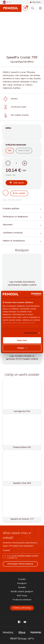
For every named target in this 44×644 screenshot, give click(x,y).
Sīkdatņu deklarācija (22, 608)
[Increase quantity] (25, 163)
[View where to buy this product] (19, 193)
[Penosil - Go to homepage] (11, 8)
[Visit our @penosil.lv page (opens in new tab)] (19, 622)
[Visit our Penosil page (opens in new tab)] (25, 622)
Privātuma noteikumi (22, 600)
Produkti (22, 579)
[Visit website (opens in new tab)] (8, 632)
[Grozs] (25, 8)
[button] (7, 2)
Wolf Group (22, 596)
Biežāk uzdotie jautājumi (22, 592)
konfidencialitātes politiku (28, 556)
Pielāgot (22, 348)
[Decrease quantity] (8, 163)
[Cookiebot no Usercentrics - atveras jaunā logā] (31, 294)
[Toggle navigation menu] (40, 8)
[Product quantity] (16, 163)
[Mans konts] (35, 2)
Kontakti (22, 588)
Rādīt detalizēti (30, 333)
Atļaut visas (22, 340)
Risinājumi (22, 583)
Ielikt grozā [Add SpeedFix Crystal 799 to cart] (18, 183)
